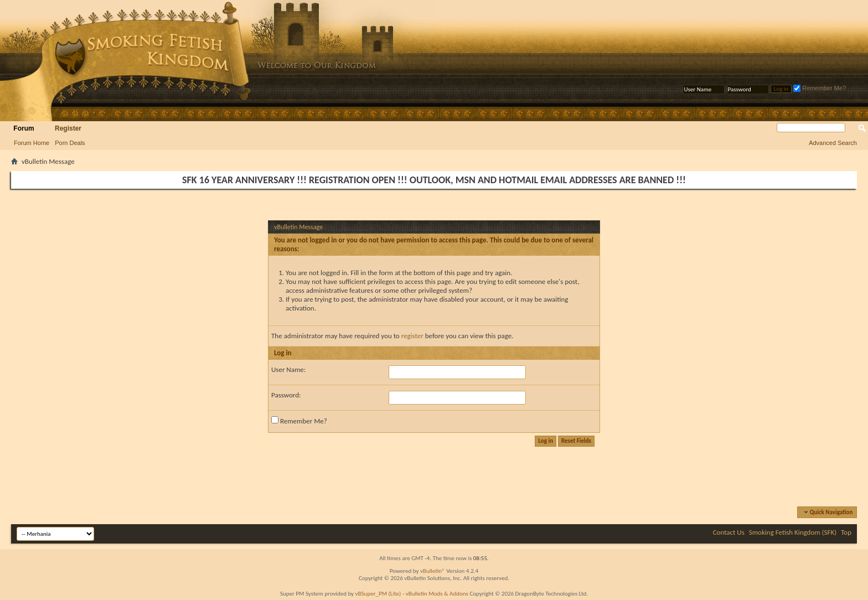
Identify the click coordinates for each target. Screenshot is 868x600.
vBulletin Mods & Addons (437, 594)
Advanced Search (833, 143)
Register (68, 128)
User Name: (288, 369)
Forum (24, 128)
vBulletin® (433, 571)
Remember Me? (820, 88)
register (412, 336)
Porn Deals (70, 143)
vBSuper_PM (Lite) (378, 594)
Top (846, 532)
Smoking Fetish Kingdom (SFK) (793, 532)
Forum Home (32, 143)
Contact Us (729, 532)
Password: (286, 395)
